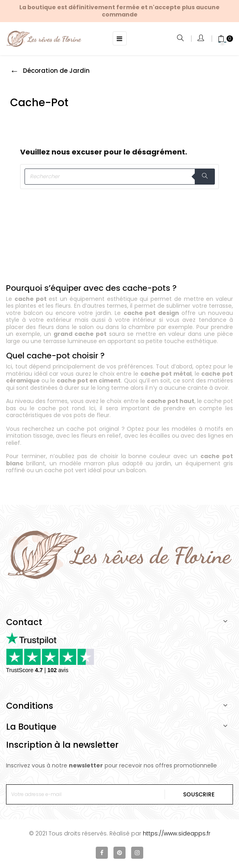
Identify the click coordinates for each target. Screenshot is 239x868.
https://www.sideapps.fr (177, 833)
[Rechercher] (119, 177)
